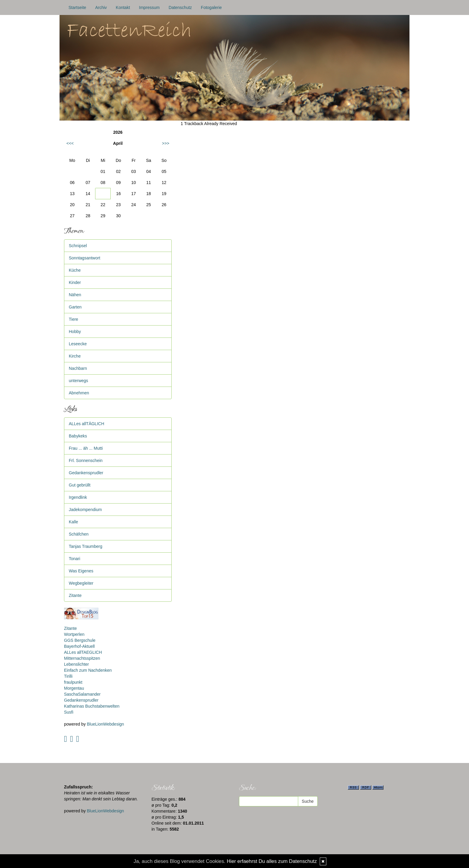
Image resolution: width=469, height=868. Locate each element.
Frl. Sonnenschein (86, 460)
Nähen (75, 295)
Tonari (74, 559)
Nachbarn (78, 368)
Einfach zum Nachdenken (88, 670)
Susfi (69, 712)
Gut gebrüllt (80, 485)
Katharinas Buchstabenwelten (92, 706)
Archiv (101, 7)
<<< (70, 143)
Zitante (75, 595)
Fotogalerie (211, 7)
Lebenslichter (76, 664)
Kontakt (123, 7)
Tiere (73, 319)
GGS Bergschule (80, 640)
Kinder (75, 282)
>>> (166, 143)
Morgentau (74, 688)
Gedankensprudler (86, 473)
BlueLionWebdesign (105, 724)
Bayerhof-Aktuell (79, 646)
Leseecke (78, 344)
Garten (75, 307)
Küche (75, 270)
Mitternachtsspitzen (82, 658)
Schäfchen (79, 534)
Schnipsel (78, 246)
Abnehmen (79, 393)
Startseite (77, 7)
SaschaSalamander (82, 694)
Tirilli (68, 676)
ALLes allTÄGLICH (86, 424)
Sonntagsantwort (84, 258)
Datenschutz (180, 7)
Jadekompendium (85, 510)
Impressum (149, 7)
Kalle (73, 522)
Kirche (75, 356)
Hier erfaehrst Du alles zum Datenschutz (272, 861)
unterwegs (79, 381)
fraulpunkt (73, 682)
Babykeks (78, 436)
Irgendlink (78, 497)
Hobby (75, 332)
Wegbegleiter (81, 583)
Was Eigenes (81, 571)
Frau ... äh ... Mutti (86, 448)
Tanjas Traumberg (86, 546)
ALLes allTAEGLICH (83, 652)
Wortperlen (74, 634)
